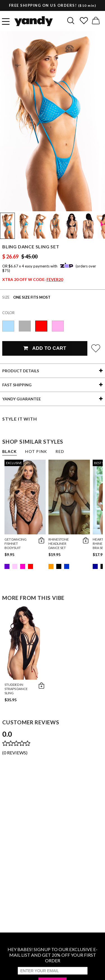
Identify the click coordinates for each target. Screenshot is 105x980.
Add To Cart (45, 348)
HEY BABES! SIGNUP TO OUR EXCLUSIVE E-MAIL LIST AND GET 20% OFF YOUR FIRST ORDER (53, 955)
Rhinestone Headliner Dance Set (59, 544)
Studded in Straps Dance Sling (16, 689)
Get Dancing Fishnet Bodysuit (16, 544)
